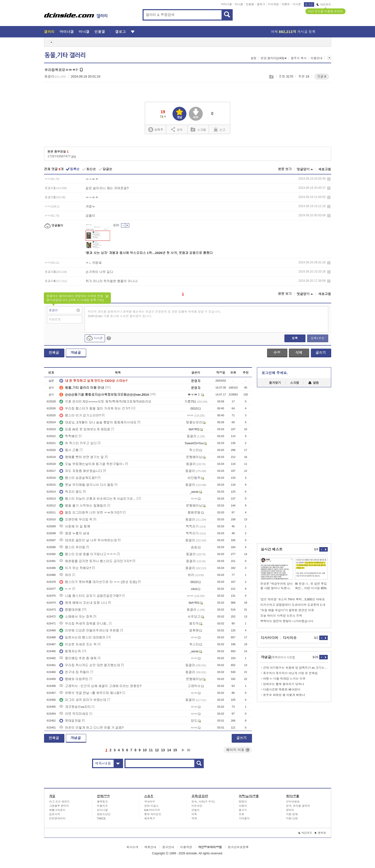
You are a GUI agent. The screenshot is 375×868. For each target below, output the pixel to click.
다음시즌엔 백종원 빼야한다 (282, 690)
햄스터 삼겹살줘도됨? (78, 478)
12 (157, 750)
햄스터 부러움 (72, 547)
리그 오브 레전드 (60, 802)
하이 (65, 575)
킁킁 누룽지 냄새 (74, 533)
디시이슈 (290, 638)
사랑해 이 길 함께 (75, 526)
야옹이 (243, 806)
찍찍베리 (69, 436)
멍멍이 (243, 802)
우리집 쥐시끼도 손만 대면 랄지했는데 (90, 665)
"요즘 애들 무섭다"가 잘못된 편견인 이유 (287, 610)
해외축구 (150, 818)
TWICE (101, 818)
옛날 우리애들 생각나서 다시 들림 (86, 485)
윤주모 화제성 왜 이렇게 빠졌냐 (284, 695)
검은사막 (55, 814)
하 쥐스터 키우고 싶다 (78, 443)
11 (151, 750)
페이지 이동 (238, 750)
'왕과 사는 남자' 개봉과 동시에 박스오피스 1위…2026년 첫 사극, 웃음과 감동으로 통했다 (149, 253)
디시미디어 (270, 638)
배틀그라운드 (57, 810)
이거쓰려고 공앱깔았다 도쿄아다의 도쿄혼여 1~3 (293, 605)
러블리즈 (102, 806)
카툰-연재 (292, 814)
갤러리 (49, 32)
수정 (277, 353)
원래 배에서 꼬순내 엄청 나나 (83, 603)
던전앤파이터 (57, 818)
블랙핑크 (102, 802)
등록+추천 (317, 338)
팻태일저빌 (70, 721)
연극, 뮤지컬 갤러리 (298, 806)
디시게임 (273, 4)
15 (175, 750)
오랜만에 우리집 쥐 (76, 519)
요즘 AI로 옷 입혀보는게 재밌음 (85, 429)
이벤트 (286, 4)
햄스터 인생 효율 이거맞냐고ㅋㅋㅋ (88, 554)
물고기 (243, 810)
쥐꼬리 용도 (71, 492)
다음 (183, 750)
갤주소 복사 (299, 58)
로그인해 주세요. (275, 373)
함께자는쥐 (70, 651)
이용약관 (186, 847)
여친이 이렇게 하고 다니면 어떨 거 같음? (91, 728)
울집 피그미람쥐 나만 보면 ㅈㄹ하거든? (91, 513)
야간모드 (324, 4)
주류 (242, 814)
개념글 (76, 353)
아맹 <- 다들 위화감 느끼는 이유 (284, 679)
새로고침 (325, 169)
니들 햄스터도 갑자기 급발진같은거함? (90, 596)
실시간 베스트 (272, 549)
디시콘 (297, 4)
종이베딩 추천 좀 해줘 (78, 658)
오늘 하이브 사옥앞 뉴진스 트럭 (281, 616)
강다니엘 (102, 810)
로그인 (309, 4)
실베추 (156, 130)
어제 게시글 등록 (293, 32)
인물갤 (250, 4)
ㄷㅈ (65, 589)
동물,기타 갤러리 (65, 55)
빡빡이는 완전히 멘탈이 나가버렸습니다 (287, 621)
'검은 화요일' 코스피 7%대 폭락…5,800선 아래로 (293, 599)
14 (169, 750)
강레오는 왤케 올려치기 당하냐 (284, 684)
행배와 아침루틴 (74, 679)
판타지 (290, 810)
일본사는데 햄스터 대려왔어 (82, 637)
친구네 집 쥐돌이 (74, 672)
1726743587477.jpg (62, 156)
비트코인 (197, 806)
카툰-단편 (292, 818)
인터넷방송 (293, 802)
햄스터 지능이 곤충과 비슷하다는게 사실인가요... (97, 499)
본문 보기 (285, 169)
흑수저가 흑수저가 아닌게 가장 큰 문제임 (290, 673)
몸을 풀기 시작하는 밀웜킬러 (83, 506)
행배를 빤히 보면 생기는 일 (82, 457)
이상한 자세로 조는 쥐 (78, 644)
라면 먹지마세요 (74, 714)
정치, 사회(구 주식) (203, 802)
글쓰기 (321, 353)
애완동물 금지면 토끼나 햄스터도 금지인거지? (95, 561)
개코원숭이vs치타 (75, 707)
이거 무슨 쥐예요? (75, 568)
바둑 (194, 814)
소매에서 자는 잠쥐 (76, 617)
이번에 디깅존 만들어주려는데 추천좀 (89, 630)
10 (145, 750)
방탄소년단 (104, 814)
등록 (295, 338)
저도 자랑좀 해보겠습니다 (81, 471)
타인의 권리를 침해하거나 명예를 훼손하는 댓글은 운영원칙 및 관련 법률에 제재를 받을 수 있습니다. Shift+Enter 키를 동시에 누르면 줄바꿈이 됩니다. (155, 314)
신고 (220, 129)
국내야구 (150, 802)
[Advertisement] (276, 465)
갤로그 (261, 4)
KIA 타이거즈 (152, 810)
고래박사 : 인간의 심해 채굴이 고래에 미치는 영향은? (100, 686)
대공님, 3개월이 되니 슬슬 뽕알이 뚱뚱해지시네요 (98, 422)
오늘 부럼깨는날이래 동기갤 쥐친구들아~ (92, 464)
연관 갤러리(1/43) (274, 58)
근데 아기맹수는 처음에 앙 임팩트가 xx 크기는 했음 (295, 668)
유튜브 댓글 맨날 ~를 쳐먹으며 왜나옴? (90, 693)
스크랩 (271, 77)
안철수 (196, 810)
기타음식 (244, 818)
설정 (253, 58)
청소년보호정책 (238, 847)
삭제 (329, 179)
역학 (194, 818)
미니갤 (239, 4)
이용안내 (317, 58)
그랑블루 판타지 (59, 806)
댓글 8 (322, 76)
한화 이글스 (151, 806)
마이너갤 (226, 4)
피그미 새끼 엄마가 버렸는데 (83, 700)
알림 (313, 383)
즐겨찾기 (275, 383)
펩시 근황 (69, 450)
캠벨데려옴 (70, 610)
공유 (177, 129)
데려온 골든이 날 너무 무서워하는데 (88, 540)
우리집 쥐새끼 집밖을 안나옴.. (84, 624)
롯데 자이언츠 (153, 814)
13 (163, 750)
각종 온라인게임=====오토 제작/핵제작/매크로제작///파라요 (105, 402)
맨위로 (320, 833)
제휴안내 (150, 847)
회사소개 (132, 847)
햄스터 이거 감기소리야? (80, 415)
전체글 (54, 353)
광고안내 (168, 847)
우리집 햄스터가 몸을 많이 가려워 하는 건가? (95, 408)
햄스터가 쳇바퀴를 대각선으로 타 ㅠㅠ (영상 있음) (98, 582)
